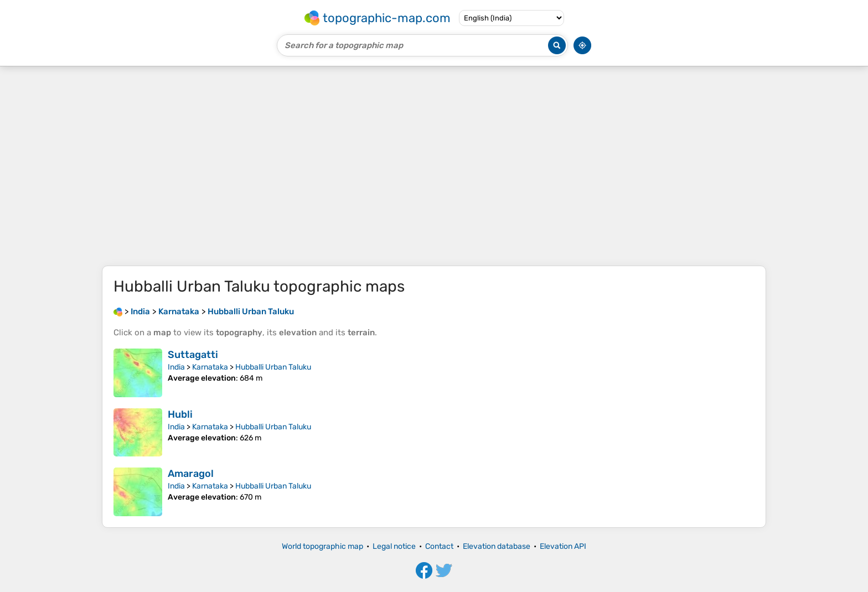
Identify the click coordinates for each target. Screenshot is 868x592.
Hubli (180, 414)
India (176, 367)
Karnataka (210, 367)
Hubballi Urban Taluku (273, 367)
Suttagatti (193, 355)
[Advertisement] (434, 166)
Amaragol (191, 474)
